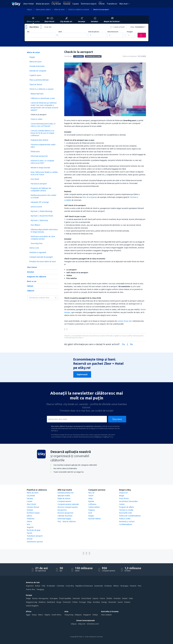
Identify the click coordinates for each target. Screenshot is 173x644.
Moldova (42, 602)
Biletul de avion (35, 62)
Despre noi (123, 493)
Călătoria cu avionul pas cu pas (43, 98)
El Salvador (51, 586)
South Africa (56, 615)
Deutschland (86, 598)
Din (28, 32)
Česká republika (65, 598)
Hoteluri (31, 272)
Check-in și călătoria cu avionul (41, 89)
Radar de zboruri (64, 498)
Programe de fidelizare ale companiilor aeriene (41, 189)
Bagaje (32, 57)
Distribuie (79, 56)
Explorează (82, 374)
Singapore (87, 615)
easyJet (91, 516)
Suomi (120, 602)
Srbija (89, 602)
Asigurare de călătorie (37, 277)
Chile (43, 586)
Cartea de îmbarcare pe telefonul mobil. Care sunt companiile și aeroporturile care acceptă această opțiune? (44, 106)
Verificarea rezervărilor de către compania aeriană (43, 238)
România (96, 602)
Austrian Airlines (95, 519)
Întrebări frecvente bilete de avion (43, 261)
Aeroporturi (62, 510)
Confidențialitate (126, 524)
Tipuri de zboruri (36, 84)
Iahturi (30, 286)
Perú (139, 586)
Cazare (76, 4)
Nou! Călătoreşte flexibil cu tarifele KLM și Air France (44, 173)
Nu (131, 344)
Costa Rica (70, 586)
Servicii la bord (36, 207)
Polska (75, 602)
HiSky (90, 498)
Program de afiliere (127, 507)
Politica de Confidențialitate (130, 516)
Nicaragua (124, 586)
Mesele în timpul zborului (40, 168)
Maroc (41, 615)
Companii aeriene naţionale (68, 504)
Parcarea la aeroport (39, 184)
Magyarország (32, 602)
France (102, 598)
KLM (90, 513)
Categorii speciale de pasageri (41, 257)
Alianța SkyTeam (37, 94)
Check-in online (37, 119)
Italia (131, 598)
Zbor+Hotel (29, 4)
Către (60, 32)
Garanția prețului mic (66, 493)
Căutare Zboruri (33, 507)
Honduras (108, 586)
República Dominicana (84, 586)
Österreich (67, 602)
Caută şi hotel (119, 27)
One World (35, 179)
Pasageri (130, 32)
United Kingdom (32, 606)
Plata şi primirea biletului (39, 80)
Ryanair (94, 197)
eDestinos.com (93, 624)
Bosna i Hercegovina (40, 598)
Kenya (34, 615)
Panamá (133, 586)
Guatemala (99, 586)
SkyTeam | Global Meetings (42, 211)
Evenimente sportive (35, 542)
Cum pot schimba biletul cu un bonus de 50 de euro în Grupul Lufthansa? (42, 133)
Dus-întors (34, 27)
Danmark (76, 598)
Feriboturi (31, 519)
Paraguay (40, 589)
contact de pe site (125, 321)
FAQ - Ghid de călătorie (67, 521)
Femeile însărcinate (37, 66)
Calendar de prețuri (65, 516)
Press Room (124, 498)
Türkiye (95, 615)
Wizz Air (86, 197)
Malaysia (78, 615)
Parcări (29, 533)
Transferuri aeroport (35, 536)
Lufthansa (92, 504)
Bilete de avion (43, 4)
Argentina (30, 586)
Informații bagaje (64, 519)
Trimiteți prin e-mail (93, 56)
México (116, 586)
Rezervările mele (125, 513)
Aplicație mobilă (64, 496)
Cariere (122, 504)
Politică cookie (125, 519)
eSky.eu (74, 624)
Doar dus (48, 27)
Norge (59, 602)
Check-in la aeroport (39, 115)
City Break (56, 4)
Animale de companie (38, 71)
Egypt (28, 615)
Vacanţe (67, 4)
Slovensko (112, 602)
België (28, 598)
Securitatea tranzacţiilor (128, 501)
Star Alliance (35, 225)
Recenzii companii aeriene (68, 507)
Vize (28, 524)
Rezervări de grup (34, 530)
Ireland (125, 598)
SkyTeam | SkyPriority (39, 220)
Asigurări (30, 527)
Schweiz (127, 602)
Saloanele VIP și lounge (40, 202)
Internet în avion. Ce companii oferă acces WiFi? (42, 162)
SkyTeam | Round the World (42, 216)
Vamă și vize (34, 248)
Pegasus (92, 510)
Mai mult (124, 4)
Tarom (91, 496)
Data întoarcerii (113, 32)
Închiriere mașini (89, 4)
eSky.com (82, 624)
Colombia (60, 586)
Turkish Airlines (94, 507)
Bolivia (38, 586)
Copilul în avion (35, 75)
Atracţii (30, 539)
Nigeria (47, 615)
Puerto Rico (31, 589)
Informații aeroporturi (39, 156)
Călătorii (31, 291)
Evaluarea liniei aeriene (39, 140)
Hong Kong (69, 615)
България (54, 598)
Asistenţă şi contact (127, 521)
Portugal (82, 602)
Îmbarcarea (35, 151)
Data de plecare (94, 32)
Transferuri (112, 4)
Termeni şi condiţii (126, 510)
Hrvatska (117, 598)
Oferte (102, 4)
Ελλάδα (109, 598)
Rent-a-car (32, 281)
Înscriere (117, 419)
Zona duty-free (37, 243)
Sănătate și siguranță (38, 252)
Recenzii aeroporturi (65, 513)
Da (123, 344)
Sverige (104, 602)
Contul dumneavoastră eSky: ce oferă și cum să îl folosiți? (43, 125)
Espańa (95, 598)
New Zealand (106, 615)
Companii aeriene (64, 501)
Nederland (51, 602)
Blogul (122, 496)
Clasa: (132, 27)
